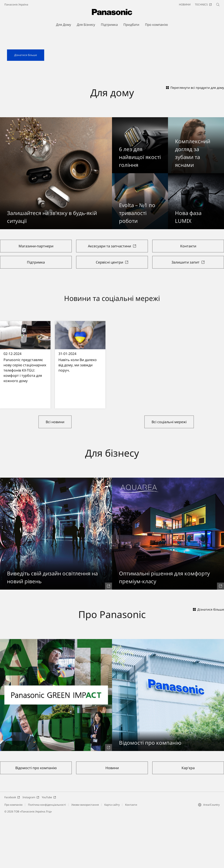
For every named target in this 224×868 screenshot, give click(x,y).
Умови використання (85, 856)
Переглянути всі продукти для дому (195, 139)
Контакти (131, 856)
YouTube (49, 849)
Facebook (12, 849)
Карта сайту (112, 856)
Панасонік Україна (16, 4)
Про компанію (13, 856)
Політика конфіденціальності (47, 856)
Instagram (31, 849)
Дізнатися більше (208, 661)
